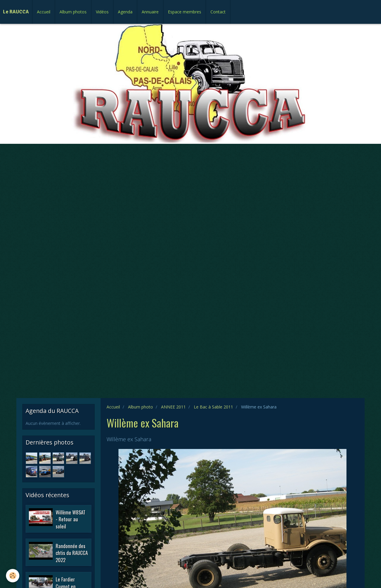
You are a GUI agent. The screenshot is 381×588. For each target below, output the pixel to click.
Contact (218, 12)
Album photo (140, 407)
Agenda (125, 12)
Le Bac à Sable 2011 (213, 407)
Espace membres (185, 12)
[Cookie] (13, 576)
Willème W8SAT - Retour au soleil (71, 519)
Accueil (44, 12)
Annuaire (150, 12)
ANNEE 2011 (173, 407)
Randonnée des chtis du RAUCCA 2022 (72, 553)
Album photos (73, 12)
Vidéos (102, 12)
